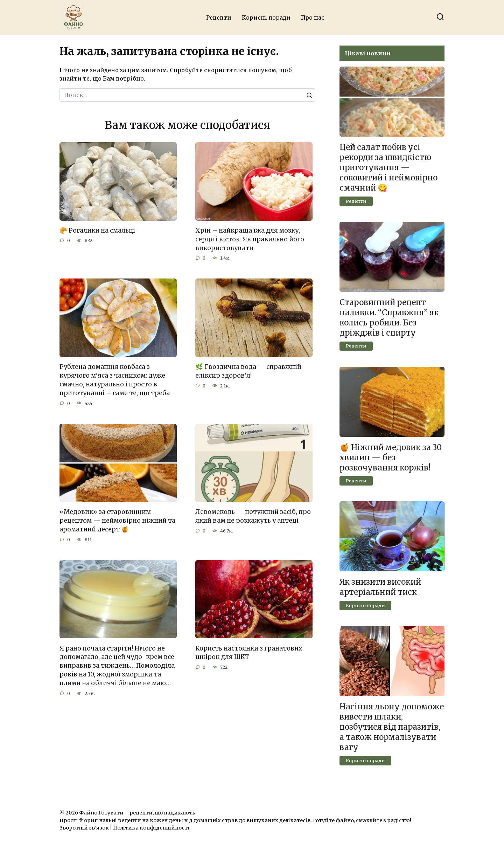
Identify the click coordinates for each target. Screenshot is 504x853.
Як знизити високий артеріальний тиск (380, 587)
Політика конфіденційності (151, 828)
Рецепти (219, 18)
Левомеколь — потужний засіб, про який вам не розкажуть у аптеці (253, 515)
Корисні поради (266, 18)
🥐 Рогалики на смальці (97, 231)
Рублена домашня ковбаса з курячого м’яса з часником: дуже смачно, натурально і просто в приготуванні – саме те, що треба (115, 379)
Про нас (313, 18)
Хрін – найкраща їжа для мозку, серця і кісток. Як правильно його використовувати (250, 239)
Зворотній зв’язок (84, 828)
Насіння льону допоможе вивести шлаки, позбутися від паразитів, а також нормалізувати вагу (392, 727)
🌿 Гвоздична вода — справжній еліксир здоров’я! (248, 371)
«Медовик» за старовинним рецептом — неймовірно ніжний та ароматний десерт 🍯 (117, 520)
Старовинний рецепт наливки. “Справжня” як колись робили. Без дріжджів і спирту (389, 318)
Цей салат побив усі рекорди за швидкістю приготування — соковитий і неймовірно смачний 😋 (388, 168)
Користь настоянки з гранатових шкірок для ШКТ (249, 651)
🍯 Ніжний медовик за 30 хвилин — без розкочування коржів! (391, 458)
